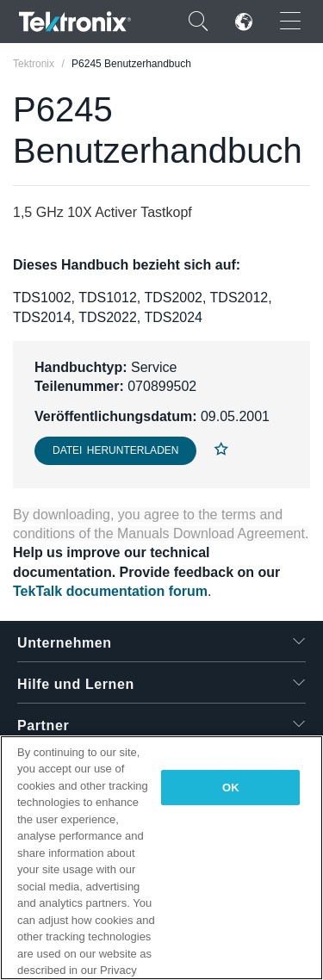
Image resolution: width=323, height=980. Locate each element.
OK (231, 788)
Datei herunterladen (115, 450)
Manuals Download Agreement (211, 533)
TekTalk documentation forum (110, 591)
